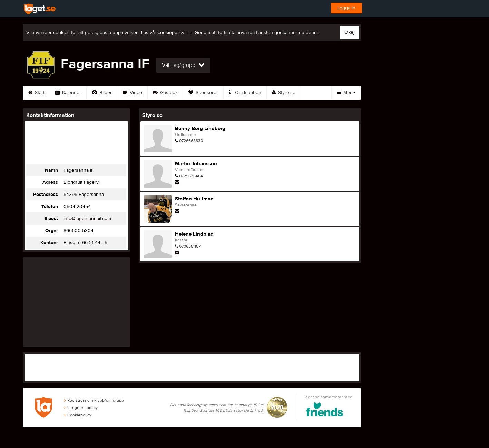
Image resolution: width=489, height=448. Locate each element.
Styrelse (284, 93)
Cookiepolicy (78, 415)
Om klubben (245, 93)
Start (36, 93)
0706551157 (190, 246)
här (189, 33)
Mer (346, 93)
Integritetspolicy (81, 408)
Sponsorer (203, 93)
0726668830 (191, 141)
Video (132, 93)
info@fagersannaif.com (87, 219)
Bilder (102, 93)
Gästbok (165, 93)
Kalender (68, 93)
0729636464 (191, 176)
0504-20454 (77, 207)
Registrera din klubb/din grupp (94, 400)
